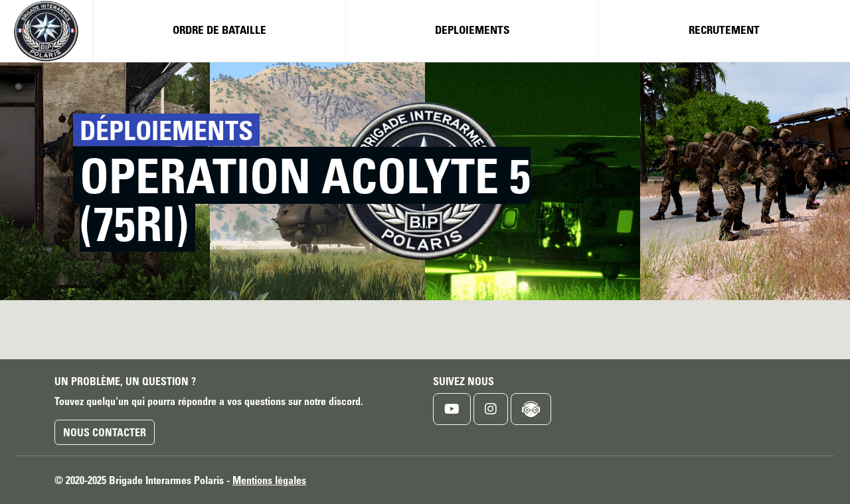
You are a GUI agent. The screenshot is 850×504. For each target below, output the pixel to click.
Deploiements (472, 30)
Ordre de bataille (219, 30)
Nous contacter (105, 432)
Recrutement (724, 30)
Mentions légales (269, 480)
